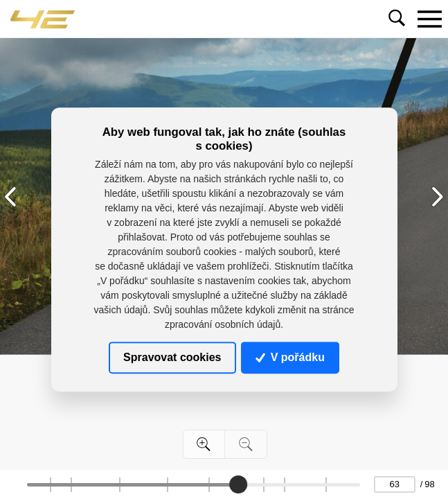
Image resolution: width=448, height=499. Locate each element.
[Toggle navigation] (429, 19)
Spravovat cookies (172, 357)
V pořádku (290, 357)
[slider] (239, 484)
